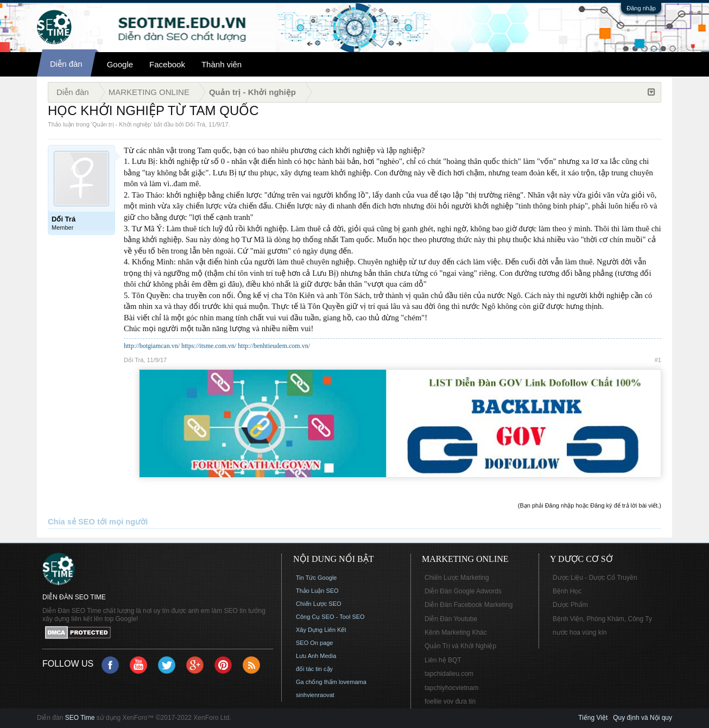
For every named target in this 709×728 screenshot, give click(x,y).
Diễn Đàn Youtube (451, 619)
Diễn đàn (66, 64)
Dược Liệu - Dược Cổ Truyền (595, 578)
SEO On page (315, 643)
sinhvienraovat (315, 695)
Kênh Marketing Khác (456, 632)
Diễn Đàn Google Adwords (463, 591)
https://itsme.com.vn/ (209, 346)
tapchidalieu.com (449, 674)
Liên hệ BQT (443, 660)
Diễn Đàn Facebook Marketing (469, 605)
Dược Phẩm (570, 605)
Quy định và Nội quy (642, 718)
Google (120, 64)
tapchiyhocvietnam (451, 688)
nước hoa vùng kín (580, 632)
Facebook (167, 64)
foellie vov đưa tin (450, 701)
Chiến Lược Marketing (457, 578)
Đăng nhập (641, 8)
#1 (658, 360)
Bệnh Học (567, 591)
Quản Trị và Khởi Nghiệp (460, 646)
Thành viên (221, 64)
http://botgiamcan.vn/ (152, 346)
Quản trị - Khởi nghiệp (122, 124)
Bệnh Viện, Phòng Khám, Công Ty (602, 619)
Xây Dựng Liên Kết (321, 630)
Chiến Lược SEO (319, 604)
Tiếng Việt (593, 718)
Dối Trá (195, 124)
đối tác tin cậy (314, 669)
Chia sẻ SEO (71, 522)
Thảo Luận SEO (317, 591)
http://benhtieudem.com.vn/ (274, 346)
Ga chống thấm (316, 682)
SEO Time (80, 718)
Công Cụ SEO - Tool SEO (330, 617)
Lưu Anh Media (316, 656)
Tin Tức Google (316, 578)
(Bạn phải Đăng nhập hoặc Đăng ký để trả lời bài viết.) (590, 505)
